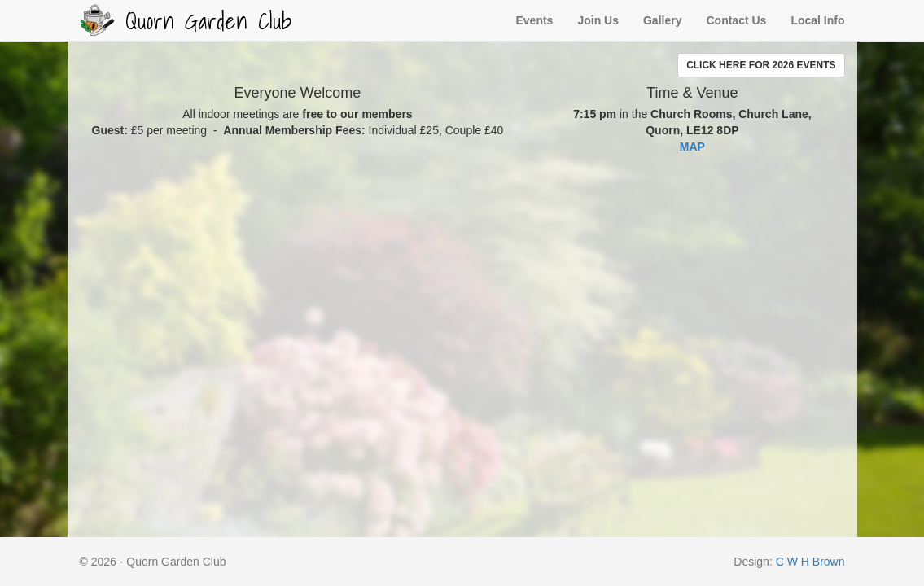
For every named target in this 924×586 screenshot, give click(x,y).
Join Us (598, 20)
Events (534, 20)
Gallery (662, 20)
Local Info (817, 20)
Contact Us (736, 20)
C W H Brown (810, 562)
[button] (761, 65)
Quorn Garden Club (186, 21)
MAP (692, 146)
